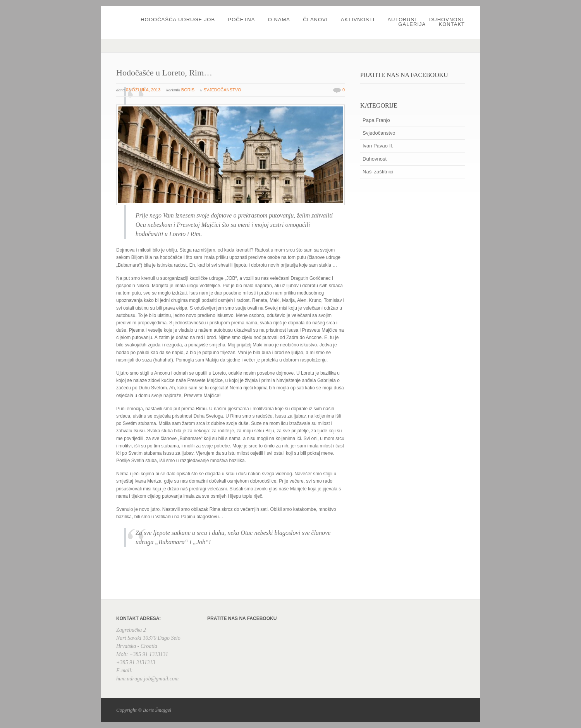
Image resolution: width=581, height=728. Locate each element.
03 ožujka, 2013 (143, 90)
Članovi (315, 20)
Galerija (412, 24)
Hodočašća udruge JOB (178, 20)
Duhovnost (447, 20)
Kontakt (452, 24)
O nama (279, 20)
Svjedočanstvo (222, 90)
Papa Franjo (376, 120)
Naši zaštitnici (378, 172)
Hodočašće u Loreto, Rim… (164, 73)
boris (188, 90)
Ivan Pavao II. (378, 146)
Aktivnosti (358, 20)
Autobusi (402, 20)
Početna (241, 20)
